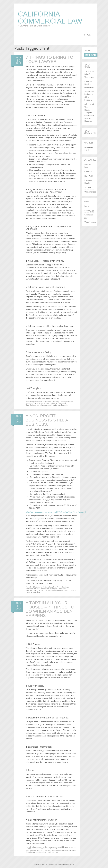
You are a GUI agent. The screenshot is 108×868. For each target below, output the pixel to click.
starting (37, 592)
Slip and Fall (47, 852)
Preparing (65, 405)
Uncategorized (65, 402)
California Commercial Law (50, 18)
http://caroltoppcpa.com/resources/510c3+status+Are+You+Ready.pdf (56, 512)
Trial (57, 852)
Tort (53, 852)
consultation (50, 405)
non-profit (73, 590)
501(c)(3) (33, 590)
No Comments (60, 403)
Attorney (33, 850)
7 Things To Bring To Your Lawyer (49, 59)
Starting (56, 402)
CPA (64, 590)
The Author (88, 35)
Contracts (88, 172)
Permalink (29, 402)
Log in (87, 206)
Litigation (29, 852)
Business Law (47, 402)
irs (67, 590)
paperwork (30, 592)
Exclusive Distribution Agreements (89, 84)
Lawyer (58, 405)
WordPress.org (90, 222)
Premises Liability (60, 847)
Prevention (37, 852)
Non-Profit (57, 587)
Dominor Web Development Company (61, 864)
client (42, 405)
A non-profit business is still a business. (47, 420)
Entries (89, 210)
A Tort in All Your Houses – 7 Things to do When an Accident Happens (50, 609)
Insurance (66, 850)
